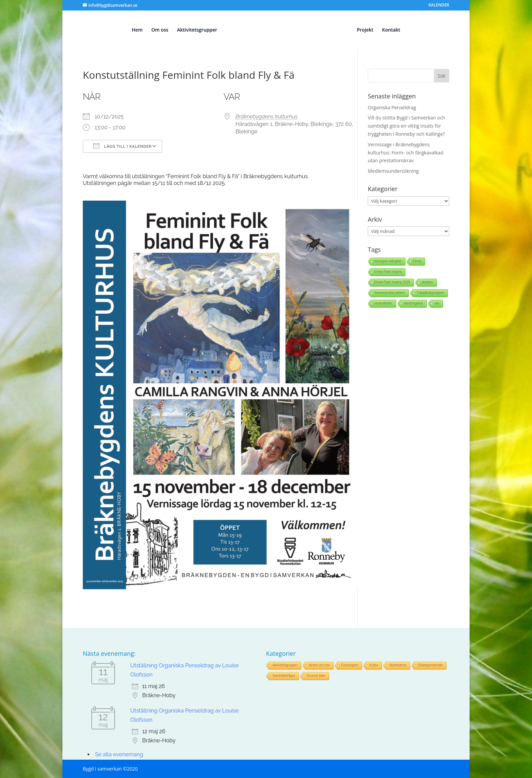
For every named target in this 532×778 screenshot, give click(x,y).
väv (437, 303)
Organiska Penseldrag (392, 107)
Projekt (368, 30)
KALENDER (439, 5)
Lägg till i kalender (122, 146)
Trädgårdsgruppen (430, 293)
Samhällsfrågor (284, 676)
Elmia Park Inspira (388, 272)
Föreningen (350, 665)
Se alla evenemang (119, 754)
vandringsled (413, 303)
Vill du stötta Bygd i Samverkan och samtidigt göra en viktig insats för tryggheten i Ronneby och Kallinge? (406, 126)
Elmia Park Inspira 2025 (392, 282)
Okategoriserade (430, 665)
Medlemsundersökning (393, 171)
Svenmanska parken (390, 293)
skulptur (427, 282)
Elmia (417, 261)
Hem (134, 30)
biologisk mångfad (388, 261)
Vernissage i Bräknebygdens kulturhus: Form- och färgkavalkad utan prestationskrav (406, 153)
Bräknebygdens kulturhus (267, 117)
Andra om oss (319, 665)
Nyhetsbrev (398, 665)
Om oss (157, 30)
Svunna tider (316, 676)
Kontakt (394, 30)
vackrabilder (383, 303)
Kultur (374, 665)
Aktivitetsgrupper (194, 30)
